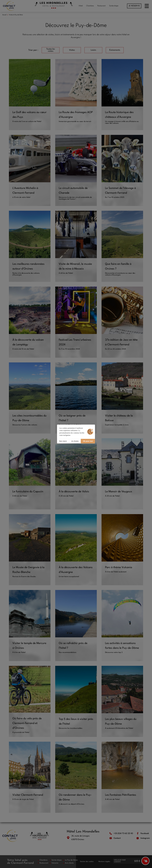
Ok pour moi (88, 441)
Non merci (63, 441)
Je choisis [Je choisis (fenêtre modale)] (75, 441)
